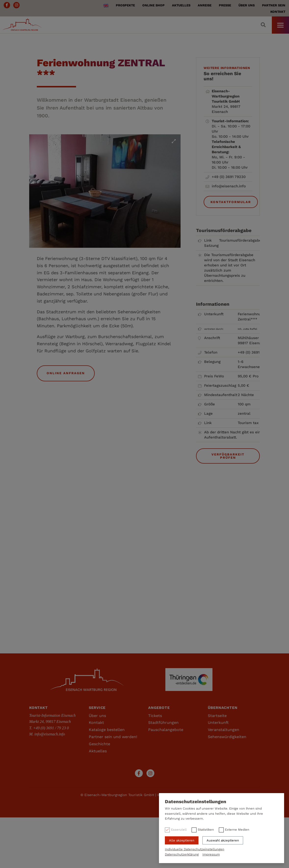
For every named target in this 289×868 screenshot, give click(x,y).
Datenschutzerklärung (182, 854)
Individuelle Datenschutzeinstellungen (195, 849)
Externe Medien (237, 830)
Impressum (211, 854)
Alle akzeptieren (182, 840)
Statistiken (206, 830)
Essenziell (179, 830)
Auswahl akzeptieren (223, 840)
